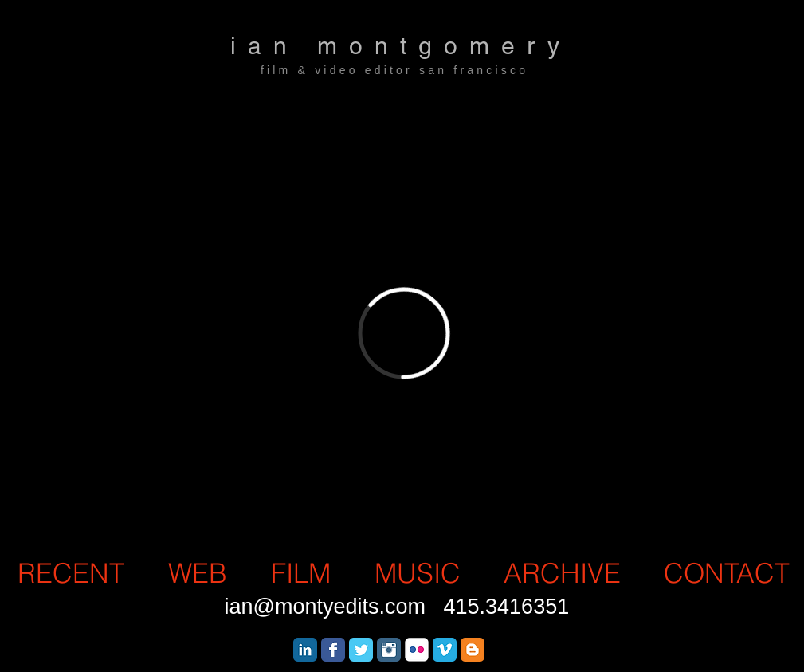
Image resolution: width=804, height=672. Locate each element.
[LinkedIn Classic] (305, 650)
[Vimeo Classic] (445, 650)
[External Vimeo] (404, 333)
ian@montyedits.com (326, 607)
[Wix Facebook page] (333, 650)
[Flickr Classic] (417, 650)
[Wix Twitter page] (361, 650)
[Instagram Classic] (389, 650)
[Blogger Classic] (473, 650)
